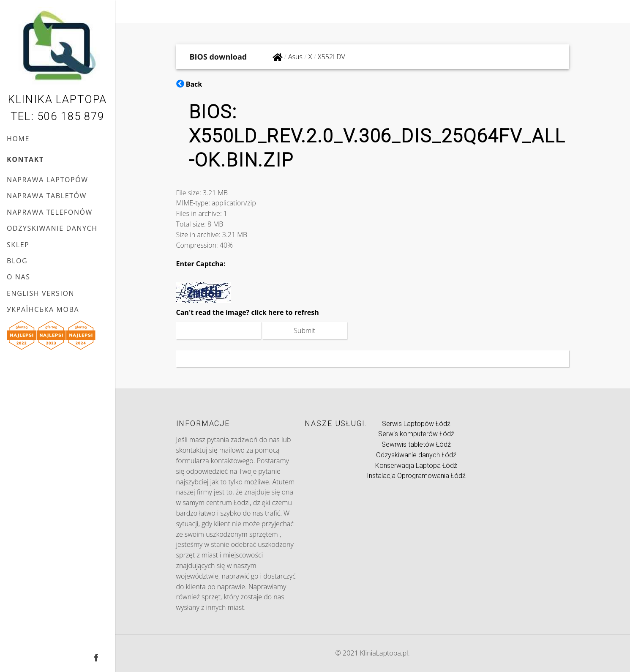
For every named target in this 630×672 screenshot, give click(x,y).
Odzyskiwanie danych (52, 228)
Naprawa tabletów (47, 196)
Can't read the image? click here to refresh (248, 312)
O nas (19, 277)
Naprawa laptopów (48, 180)
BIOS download (218, 57)
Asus (295, 57)
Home (18, 139)
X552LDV (331, 57)
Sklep (18, 245)
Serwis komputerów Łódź (416, 434)
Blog (17, 261)
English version (41, 293)
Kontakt (25, 159)
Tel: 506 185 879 (57, 116)
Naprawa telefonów (50, 212)
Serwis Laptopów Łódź (416, 424)
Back (189, 84)
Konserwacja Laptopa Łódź (416, 466)
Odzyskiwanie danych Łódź (416, 455)
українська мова (43, 309)
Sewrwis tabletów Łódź (416, 444)
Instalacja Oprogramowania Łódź (416, 476)
